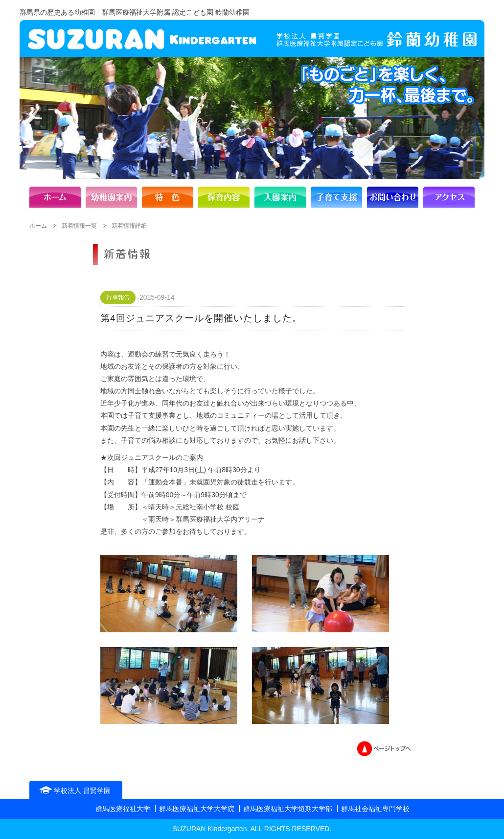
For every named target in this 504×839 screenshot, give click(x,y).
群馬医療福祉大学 (123, 809)
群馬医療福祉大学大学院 (197, 809)
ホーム (38, 226)
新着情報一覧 (79, 226)
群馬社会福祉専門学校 (375, 809)
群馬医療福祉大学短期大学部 (288, 809)
